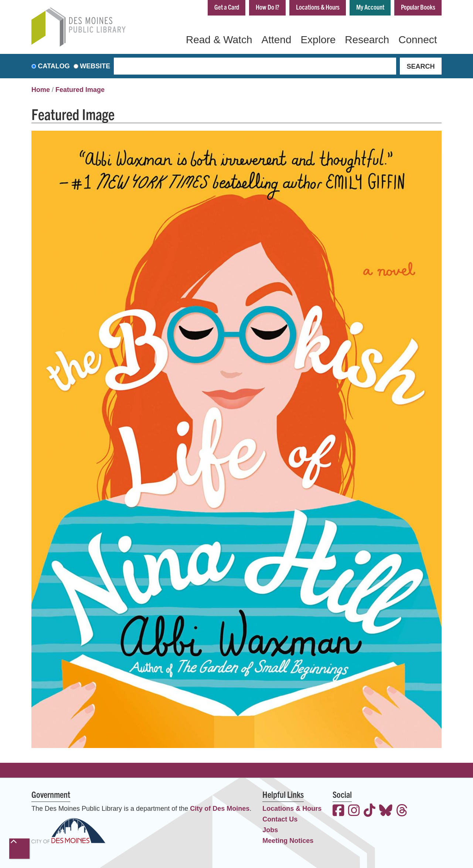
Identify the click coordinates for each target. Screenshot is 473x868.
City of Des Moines (220, 809)
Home (41, 90)
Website (95, 66)
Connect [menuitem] (418, 40)
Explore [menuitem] (318, 40)
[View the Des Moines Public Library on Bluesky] (386, 811)
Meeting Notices (288, 841)
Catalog (54, 66)
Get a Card (227, 7)
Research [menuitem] (367, 40)
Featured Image (80, 90)
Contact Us (280, 819)
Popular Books (418, 7)
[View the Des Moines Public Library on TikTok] (370, 811)
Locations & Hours (318, 7)
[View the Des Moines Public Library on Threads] (402, 811)
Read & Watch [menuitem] (219, 40)
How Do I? (268, 7)
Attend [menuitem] (276, 40)
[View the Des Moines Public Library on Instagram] (354, 811)
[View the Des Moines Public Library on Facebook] (338, 811)
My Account (370, 7)
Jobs (270, 830)
